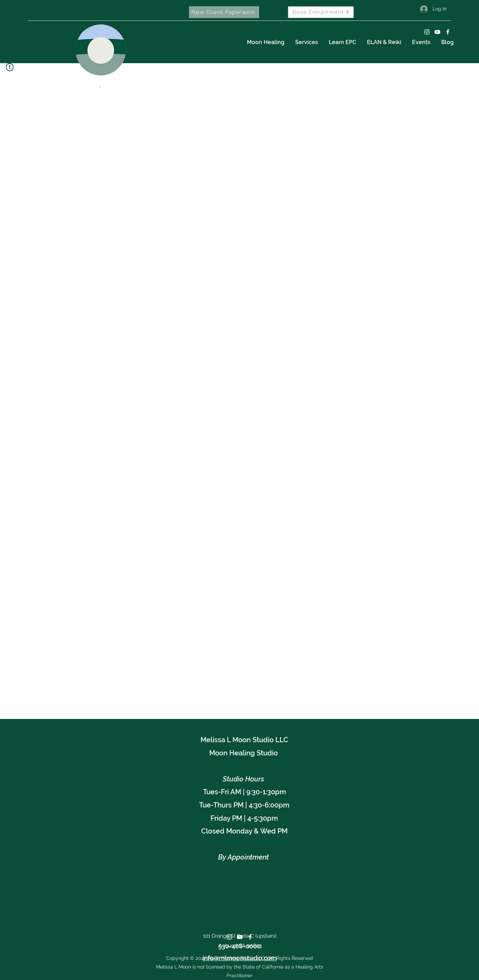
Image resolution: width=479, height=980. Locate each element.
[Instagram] (427, 32)
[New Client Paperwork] (224, 12)
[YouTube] (437, 32)
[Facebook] (448, 32)
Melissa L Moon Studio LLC (244, 740)
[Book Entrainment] (321, 12)
